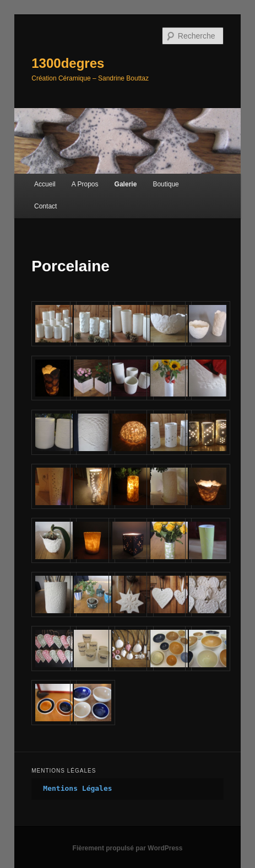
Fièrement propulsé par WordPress (128, 848)
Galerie (126, 184)
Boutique (166, 184)
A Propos (85, 184)
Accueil (45, 184)
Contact (45, 206)
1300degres (68, 63)
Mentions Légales (77, 788)
